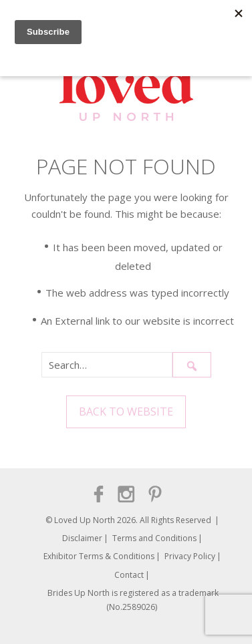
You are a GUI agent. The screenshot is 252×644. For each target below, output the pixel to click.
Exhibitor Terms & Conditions (99, 556)
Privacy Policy (190, 556)
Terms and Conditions (154, 538)
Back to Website (126, 412)
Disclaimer (82, 538)
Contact (129, 575)
